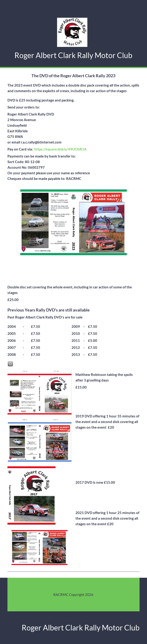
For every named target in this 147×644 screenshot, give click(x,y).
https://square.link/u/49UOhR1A (60, 149)
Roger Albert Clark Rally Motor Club (73, 55)
